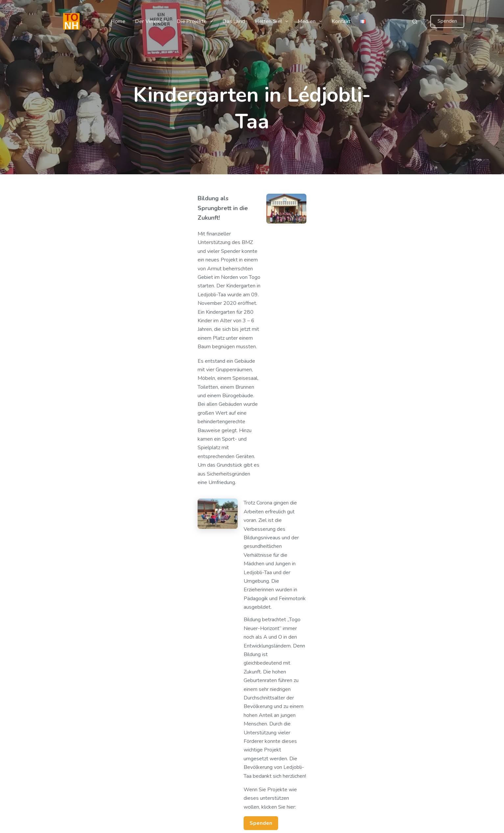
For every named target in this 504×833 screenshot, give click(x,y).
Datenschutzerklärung (212, 720)
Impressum (199, 729)
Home (118, 21)
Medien (311, 21)
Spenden (447, 21)
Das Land (234, 21)
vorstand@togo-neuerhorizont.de (393, 764)
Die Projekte (196, 21)
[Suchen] (415, 22)
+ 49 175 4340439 (378, 742)
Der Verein (152, 21)
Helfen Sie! (273, 21)
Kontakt (341, 21)
